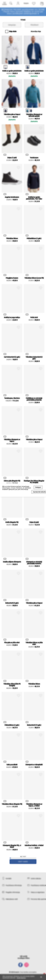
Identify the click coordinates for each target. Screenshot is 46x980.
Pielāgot (38, 487)
